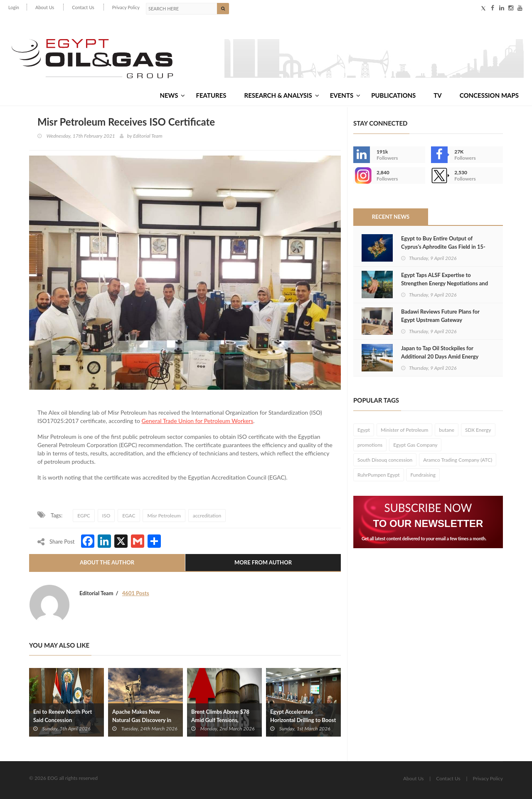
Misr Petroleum (164, 516)
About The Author (107, 562)
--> (362, 176)
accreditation (207, 516)
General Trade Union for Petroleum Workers (197, 421)
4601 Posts (136, 593)
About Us (45, 7)
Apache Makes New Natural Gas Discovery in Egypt (142, 720)
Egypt (364, 430)
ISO (106, 516)
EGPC (84, 516)
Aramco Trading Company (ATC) (458, 460)
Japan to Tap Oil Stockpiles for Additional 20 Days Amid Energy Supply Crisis (440, 356)
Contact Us (83, 7)
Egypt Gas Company (415, 445)
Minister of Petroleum (404, 430)
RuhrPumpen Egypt (379, 475)
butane (447, 430)
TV (437, 95)
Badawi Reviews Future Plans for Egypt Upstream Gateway (440, 316)
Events (345, 95)
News (172, 95)
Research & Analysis (282, 95)
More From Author (263, 562)
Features (211, 95)
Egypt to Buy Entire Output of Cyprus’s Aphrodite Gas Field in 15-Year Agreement (443, 247)
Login (14, 7)
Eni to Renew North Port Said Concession (63, 716)
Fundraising (423, 475)
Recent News (391, 217)
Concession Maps (489, 95)
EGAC (129, 516)
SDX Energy (478, 430)
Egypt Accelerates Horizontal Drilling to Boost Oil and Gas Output (303, 720)
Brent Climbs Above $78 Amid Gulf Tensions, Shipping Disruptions (220, 720)
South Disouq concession (385, 460)
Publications (393, 95)
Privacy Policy (126, 7)
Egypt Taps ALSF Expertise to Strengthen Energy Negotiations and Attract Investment (445, 283)
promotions (370, 445)
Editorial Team (148, 136)
